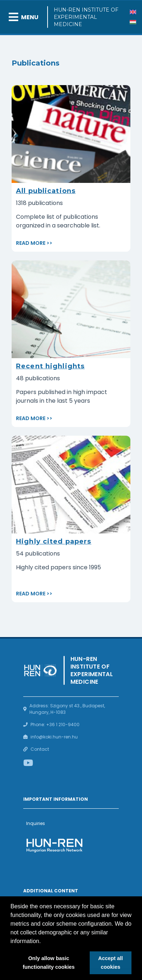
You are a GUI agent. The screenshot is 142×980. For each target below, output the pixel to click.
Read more (31, 243)
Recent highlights (50, 366)
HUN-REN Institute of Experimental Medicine (86, 17)
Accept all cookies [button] (110, 963)
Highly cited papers (54, 541)
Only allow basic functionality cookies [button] (48, 963)
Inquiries (36, 823)
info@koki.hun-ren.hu (54, 737)
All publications (46, 191)
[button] (44, 942)
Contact (40, 749)
